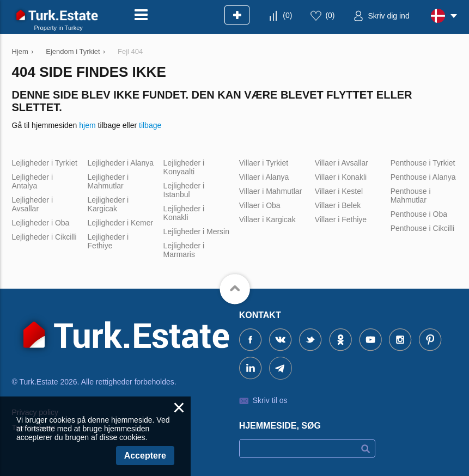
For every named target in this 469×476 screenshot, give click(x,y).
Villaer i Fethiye (341, 219)
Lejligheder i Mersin (196, 231)
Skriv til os (270, 400)
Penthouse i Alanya (423, 177)
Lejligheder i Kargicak (108, 204)
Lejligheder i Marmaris (184, 250)
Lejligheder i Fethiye (108, 241)
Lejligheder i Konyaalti (184, 167)
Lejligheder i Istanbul (184, 190)
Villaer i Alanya (264, 177)
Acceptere (145, 456)
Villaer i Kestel (339, 191)
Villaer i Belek (338, 205)
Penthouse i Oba (419, 214)
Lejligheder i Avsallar (33, 204)
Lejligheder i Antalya (33, 181)
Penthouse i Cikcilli (423, 228)
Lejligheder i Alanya (121, 163)
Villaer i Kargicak (267, 219)
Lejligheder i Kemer (121, 223)
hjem (87, 125)
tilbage (150, 125)
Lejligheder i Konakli (184, 213)
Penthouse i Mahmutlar (411, 196)
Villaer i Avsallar (342, 163)
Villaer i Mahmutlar (271, 191)
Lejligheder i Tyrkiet (45, 163)
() (287, 15)
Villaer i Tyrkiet (264, 163)
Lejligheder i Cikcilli (44, 237)
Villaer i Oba (260, 205)
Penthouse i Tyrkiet (423, 163)
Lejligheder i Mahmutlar (108, 181)
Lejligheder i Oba (41, 223)
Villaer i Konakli (341, 177)
